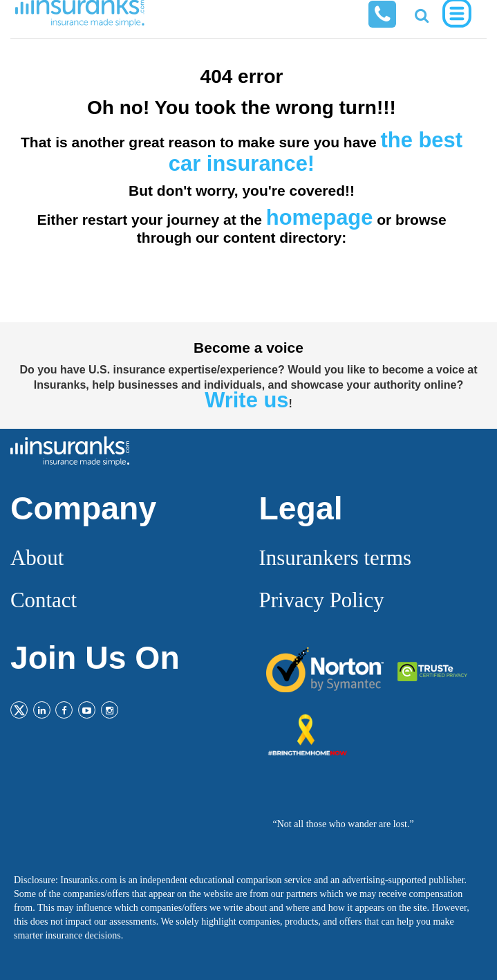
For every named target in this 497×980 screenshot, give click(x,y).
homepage (320, 218)
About (37, 558)
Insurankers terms (336, 558)
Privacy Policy (322, 600)
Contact (44, 600)
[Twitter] (19, 710)
